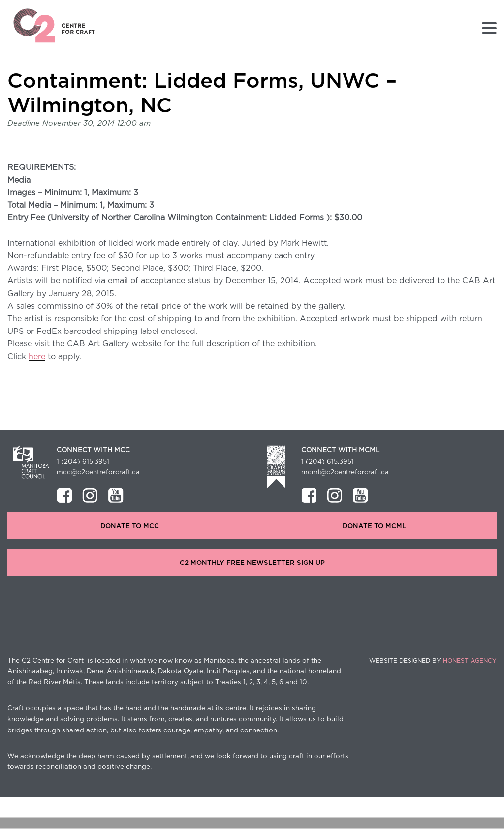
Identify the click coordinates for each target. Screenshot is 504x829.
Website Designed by (433, 661)
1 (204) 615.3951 (83, 462)
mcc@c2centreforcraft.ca (98, 472)
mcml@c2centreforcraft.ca (345, 472)
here (37, 357)
